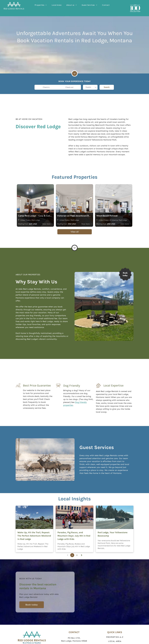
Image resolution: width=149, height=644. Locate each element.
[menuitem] (41, 5)
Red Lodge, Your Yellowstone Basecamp (113, 534)
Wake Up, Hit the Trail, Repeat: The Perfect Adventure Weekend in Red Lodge (34, 536)
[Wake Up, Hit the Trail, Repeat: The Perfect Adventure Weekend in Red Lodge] (34, 517)
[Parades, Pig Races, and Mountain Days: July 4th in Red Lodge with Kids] (74, 517)
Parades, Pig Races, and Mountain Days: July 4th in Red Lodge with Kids (74, 536)
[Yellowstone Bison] (115, 517)
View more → (48, 224)
